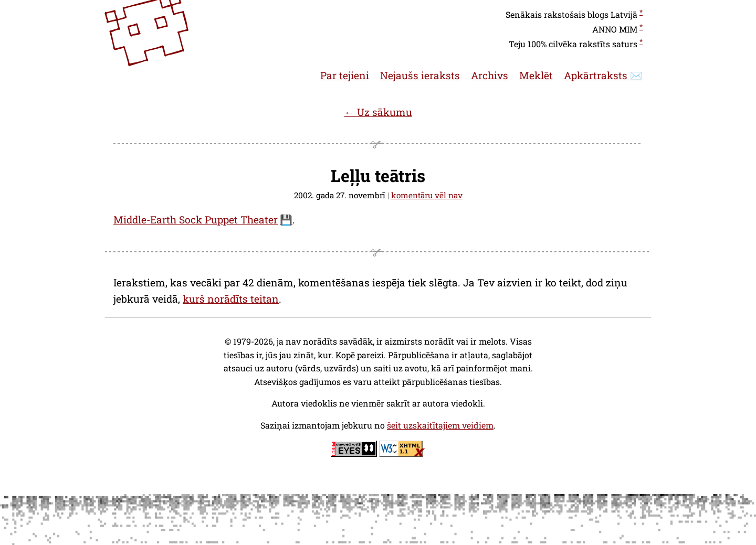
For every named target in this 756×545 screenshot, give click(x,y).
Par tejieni (345, 75)
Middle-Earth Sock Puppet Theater (196, 220)
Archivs (490, 75)
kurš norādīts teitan (231, 299)
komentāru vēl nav (427, 195)
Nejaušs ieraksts (420, 75)
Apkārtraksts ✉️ (603, 75)
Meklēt (536, 75)
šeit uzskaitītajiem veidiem (440, 425)
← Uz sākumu (378, 112)
